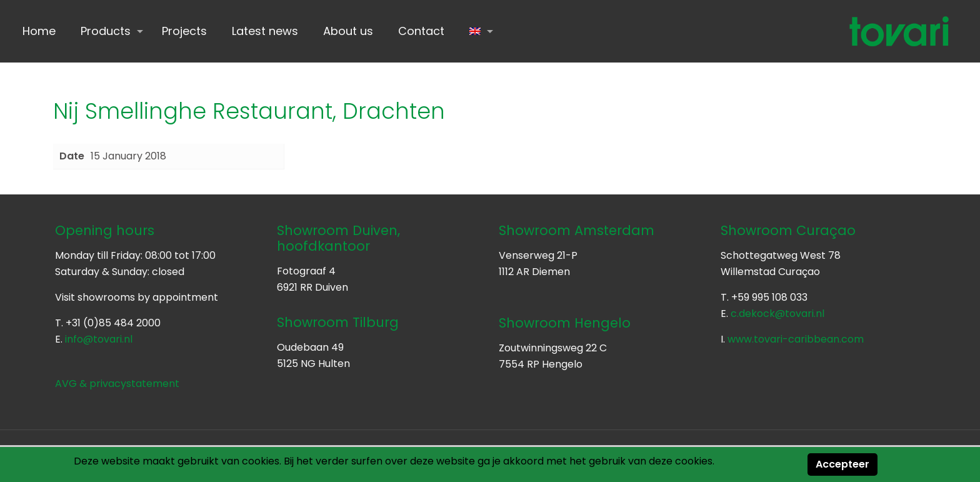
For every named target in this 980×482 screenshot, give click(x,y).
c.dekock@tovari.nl (777, 314)
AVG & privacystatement (117, 384)
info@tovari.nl (99, 339)
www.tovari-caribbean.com (796, 339)
